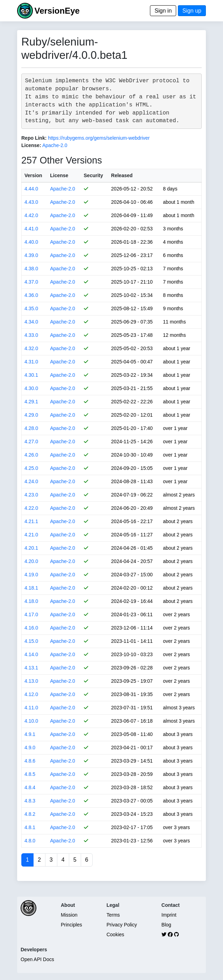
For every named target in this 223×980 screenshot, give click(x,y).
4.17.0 (31, 614)
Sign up (192, 11)
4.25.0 (31, 468)
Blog (166, 925)
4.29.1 (31, 402)
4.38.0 (31, 269)
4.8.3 (30, 801)
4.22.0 (31, 508)
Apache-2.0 (55, 145)
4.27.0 (31, 442)
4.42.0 (31, 215)
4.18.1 (31, 588)
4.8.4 (30, 787)
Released (122, 175)
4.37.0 (31, 282)
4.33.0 (31, 335)
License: (31, 145)
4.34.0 (31, 322)
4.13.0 (31, 681)
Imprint (169, 915)
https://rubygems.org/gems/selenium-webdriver (99, 138)
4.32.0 (31, 348)
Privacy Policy (122, 925)
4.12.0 (31, 694)
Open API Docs (37, 959)
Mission (69, 915)
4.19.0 (31, 575)
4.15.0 (31, 641)
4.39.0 (31, 255)
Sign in (163, 11)
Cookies (116, 934)
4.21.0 (31, 535)
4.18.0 (31, 601)
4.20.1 (31, 548)
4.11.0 (31, 708)
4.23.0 (31, 495)
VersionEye (57, 11)
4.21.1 (31, 521)
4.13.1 (31, 668)
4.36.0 (31, 295)
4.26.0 (31, 455)
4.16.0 (31, 628)
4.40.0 (31, 242)
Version (33, 175)
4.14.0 (31, 654)
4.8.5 (30, 774)
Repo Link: (34, 138)
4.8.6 (30, 761)
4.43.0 (31, 202)
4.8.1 (30, 827)
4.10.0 (31, 721)
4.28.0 (31, 428)
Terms (113, 915)
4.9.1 (30, 734)
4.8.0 (30, 841)
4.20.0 (31, 561)
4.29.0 (31, 415)
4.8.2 (30, 814)
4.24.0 (31, 481)
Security (93, 175)
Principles (71, 925)
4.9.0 (30, 748)
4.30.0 (31, 388)
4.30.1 (31, 375)
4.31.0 (31, 362)
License (59, 175)
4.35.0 (31, 308)
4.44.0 (31, 189)
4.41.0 (31, 229)
